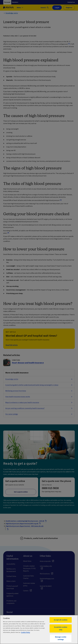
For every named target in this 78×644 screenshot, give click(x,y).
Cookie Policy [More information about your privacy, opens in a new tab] (25, 632)
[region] (39, 630)
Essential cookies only (61, 628)
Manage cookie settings (61, 638)
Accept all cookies (61, 620)
